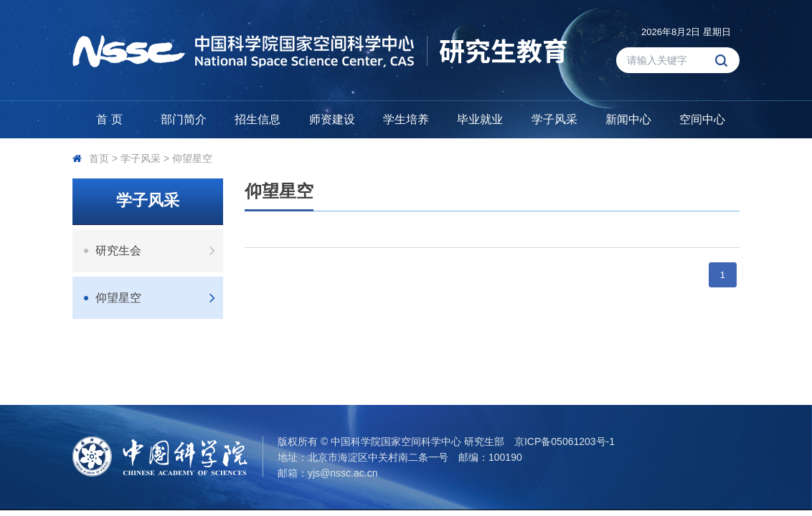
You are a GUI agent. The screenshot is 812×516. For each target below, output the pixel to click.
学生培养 (406, 119)
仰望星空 (192, 158)
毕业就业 (480, 119)
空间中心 (702, 119)
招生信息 (258, 119)
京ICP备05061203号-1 (565, 441)
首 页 (109, 119)
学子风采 (554, 119)
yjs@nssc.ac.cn (343, 473)
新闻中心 (628, 119)
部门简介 (184, 119)
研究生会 (159, 250)
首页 (99, 158)
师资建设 (332, 119)
